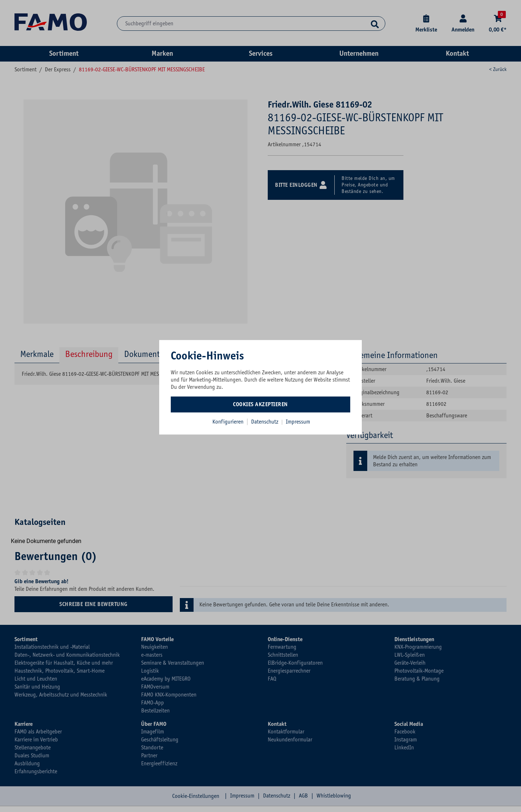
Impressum (298, 422)
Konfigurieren (228, 422)
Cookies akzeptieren (260, 404)
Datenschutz (265, 422)
